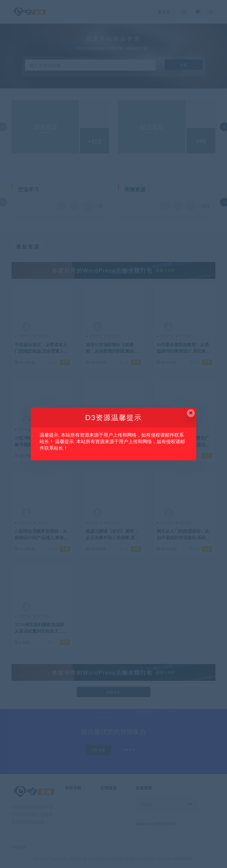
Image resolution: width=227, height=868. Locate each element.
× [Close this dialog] (191, 413)
